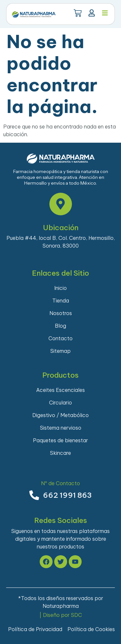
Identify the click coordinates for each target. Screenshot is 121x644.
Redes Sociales (61, 520)
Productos (60, 375)
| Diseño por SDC (61, 615)
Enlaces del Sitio (60, 273)
